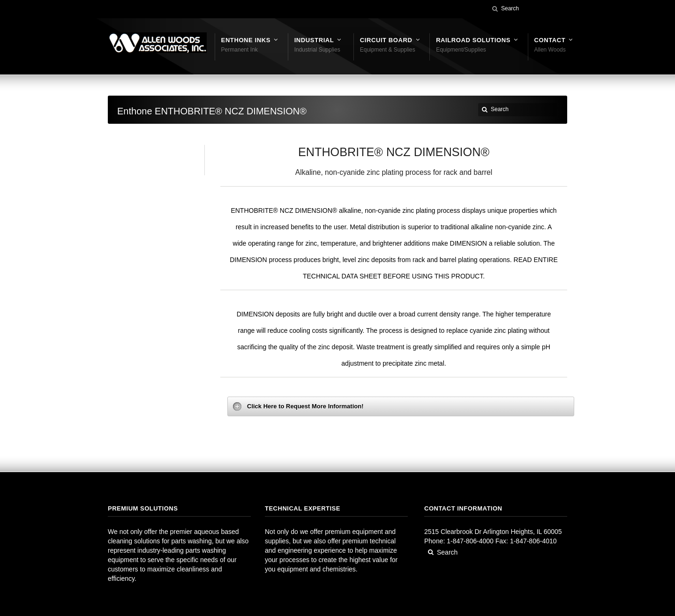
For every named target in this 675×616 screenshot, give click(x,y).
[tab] (401, 406)
